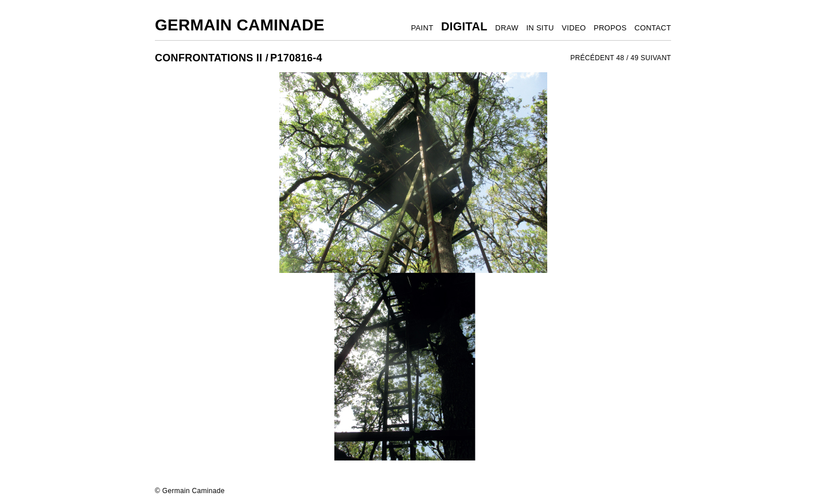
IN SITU (540, 28)
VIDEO (574, 28)
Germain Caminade (240, 25)
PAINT (422, 28)
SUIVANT (656, 58)
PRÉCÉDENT (592, 58)
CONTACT (653, 28)
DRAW (506, 28)
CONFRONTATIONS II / (212, 58)
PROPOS (610, 28)
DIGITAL (464, 26)
